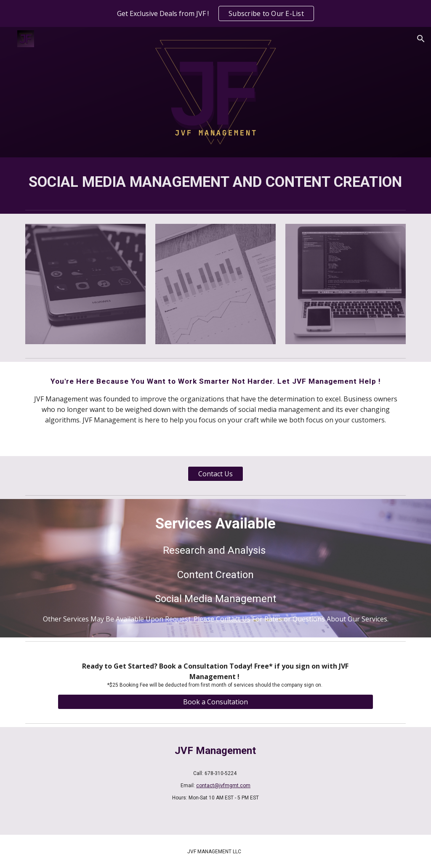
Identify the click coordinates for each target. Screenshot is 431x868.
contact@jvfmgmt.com (223, 786)
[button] (421, 39)
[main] (216, 182)
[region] (215, 13)
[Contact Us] (215, 474)
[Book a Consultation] (215, 702)
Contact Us (233, 619)
